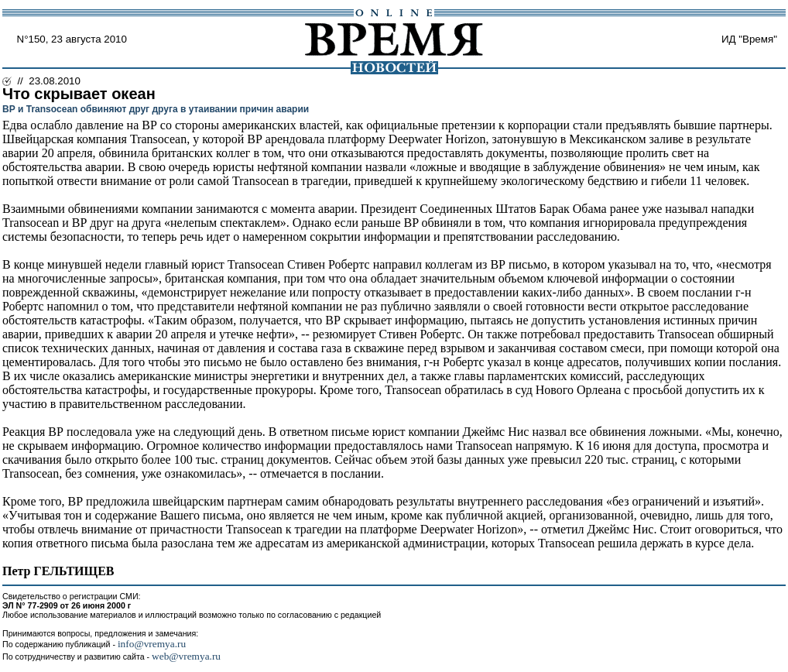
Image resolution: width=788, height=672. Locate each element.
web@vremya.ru (186, 656)
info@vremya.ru (152, 644)
